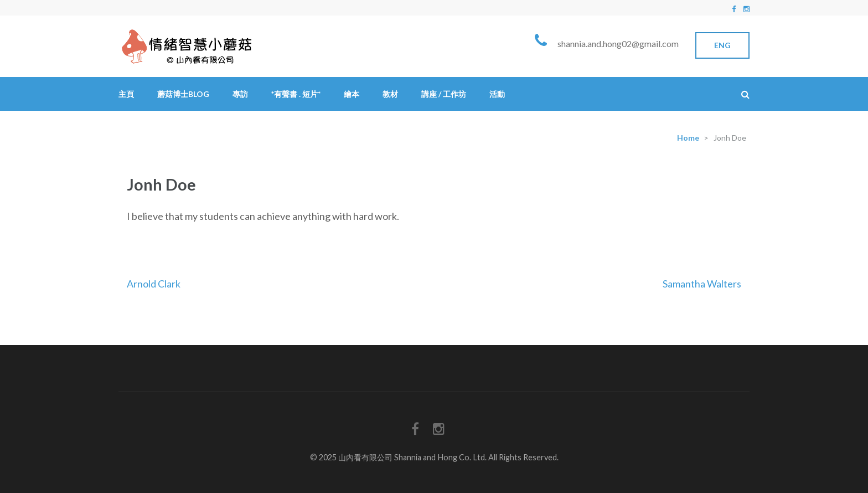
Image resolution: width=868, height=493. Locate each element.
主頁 (126, 94)
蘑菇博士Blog (183, 94)
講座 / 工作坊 (444, 94)
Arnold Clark (154, 284)
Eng (722, 45)
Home (688, 138)
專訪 (240, 94)
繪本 (352, 94)
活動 (497, 94)
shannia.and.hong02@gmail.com (618, 43)
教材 (390, 94)
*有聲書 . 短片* (296, 94)
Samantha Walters (702, 284)
